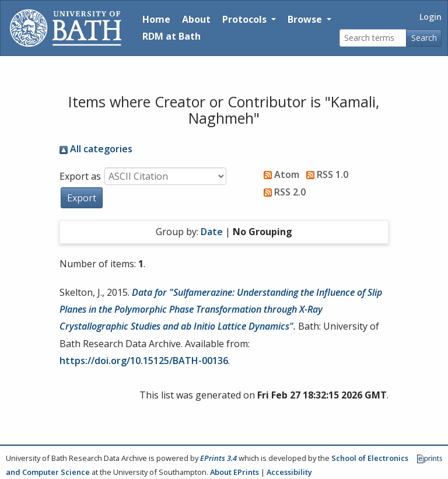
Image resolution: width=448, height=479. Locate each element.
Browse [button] (306, 19)
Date (212, 232)
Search (424, 38)
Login (430, 17)
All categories (96, 149)
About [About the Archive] (196, 19)
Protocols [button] (246, 19)
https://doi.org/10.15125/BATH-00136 (144, 361)
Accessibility (289, 472)
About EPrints (235, 472)
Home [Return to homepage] (156, 19)
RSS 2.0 (282, 192)
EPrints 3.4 (218, 458)
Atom (279, 174)
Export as (80, 176)
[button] (82, 198)
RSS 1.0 (325, 174)
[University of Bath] (66, 28)
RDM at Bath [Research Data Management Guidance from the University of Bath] (171, 36)
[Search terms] (373, 38)
